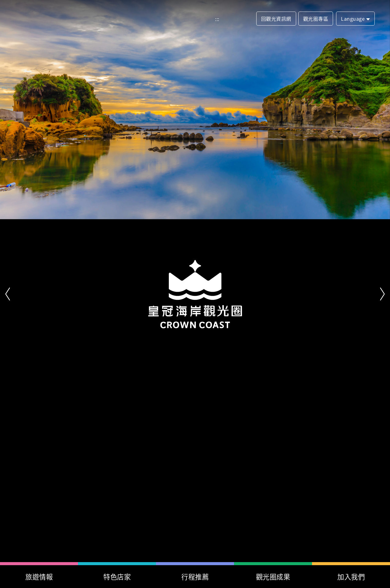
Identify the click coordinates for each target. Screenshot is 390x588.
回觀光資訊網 (276, 19)
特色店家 (117, 576)
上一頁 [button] (8, 294)
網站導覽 (229, 19)
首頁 (45, 19)
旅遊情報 (39, 576)
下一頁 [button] (382, 294)
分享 (246, 19)
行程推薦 (195, 576)
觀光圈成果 (273, 576)
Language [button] (353, 19)
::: (217, 19)
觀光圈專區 (316, 19)
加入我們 (351, 576)
